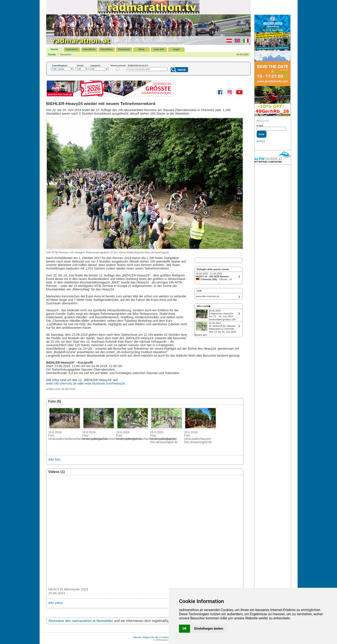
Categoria (95, 65)
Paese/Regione (60, 65)
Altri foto (54, 459)
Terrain (80, 65)
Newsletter (66, 54)
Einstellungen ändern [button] (209, 629)
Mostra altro (201, 335)
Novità (54, 49)
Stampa (137, 637)
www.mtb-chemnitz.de (62, 383)
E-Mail (260, 126)
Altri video (56, 603)
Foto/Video (107, 49)
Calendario (72, 49)
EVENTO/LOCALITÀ (138, 65)
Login (176, 49)
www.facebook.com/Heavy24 (105, 383)
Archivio (261, 141)
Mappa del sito (151, 637)
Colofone (165, 637)
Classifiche (89, 49)
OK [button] (185, 629)
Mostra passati (118, 65)
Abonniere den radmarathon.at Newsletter (81, 621)
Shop (142, 49)
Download (124, 49)
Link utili (159, 49)
